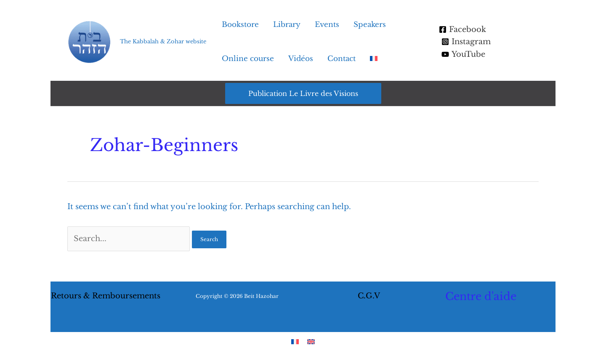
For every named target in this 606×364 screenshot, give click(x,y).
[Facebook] (462, 29)
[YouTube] (463, 54)
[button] (303, 93)
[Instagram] (466, 42)
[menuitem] (374, 59)
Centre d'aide (481, 296)
